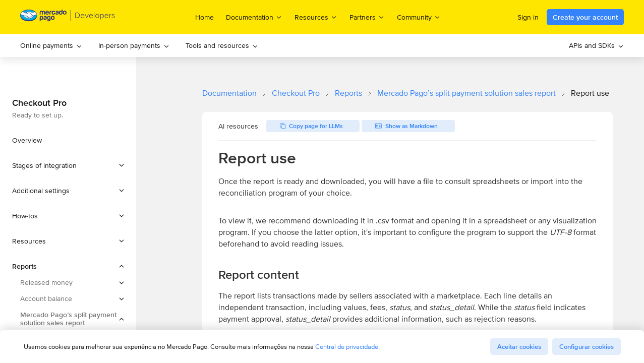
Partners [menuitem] (367, 17)
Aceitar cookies (519, 347)
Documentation (229, 93)
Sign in (528, 17)
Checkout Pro (296, 93)
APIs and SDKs (596, 45)
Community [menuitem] (419, 17)
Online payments (51, 45)
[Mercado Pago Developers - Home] (68, 17)
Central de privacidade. (347, 347)
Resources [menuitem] (316, 17)
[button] (68, 165)
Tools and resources (222, 45)
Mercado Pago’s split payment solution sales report (466, 93)
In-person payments (134, 45)
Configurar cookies (587, 347)
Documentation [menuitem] (254, 17)
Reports (348, 93)
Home (204, 17)
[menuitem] (51, 46)
